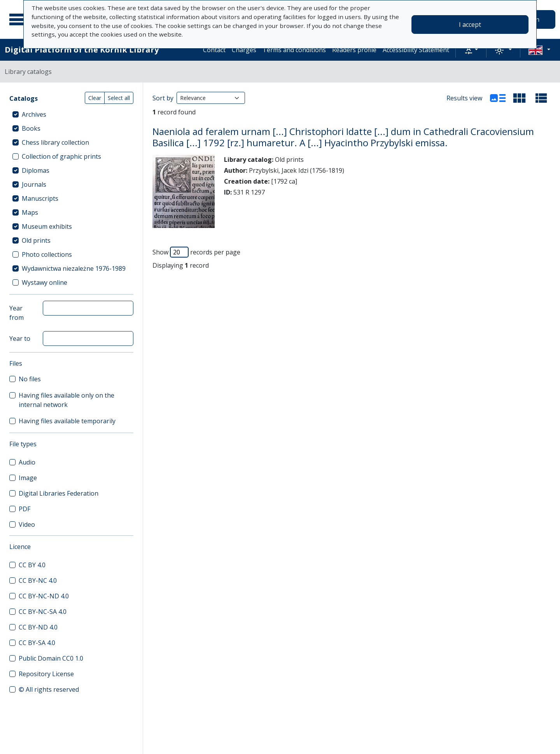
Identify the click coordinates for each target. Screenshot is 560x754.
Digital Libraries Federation (59, 493)
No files (30, 379)
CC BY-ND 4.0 (38, 627)
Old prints (36, 240)
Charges (244, 50)
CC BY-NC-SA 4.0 (43, 612)
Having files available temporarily (67, 421)
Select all (119, 98)
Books (31, 128)
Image (28, 478)
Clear (95, 98)
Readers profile (354, 50)
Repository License (46, 674)
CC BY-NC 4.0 (38, 580)
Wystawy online (45, 282)
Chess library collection (55, 142)
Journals (34, 184)
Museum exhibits (47, 226)
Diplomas (36, 170)
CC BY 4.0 (32, 565)
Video (27, 524)
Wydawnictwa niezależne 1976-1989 (74, 268)
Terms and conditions (294, 50)
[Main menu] (19, 19)
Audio (27, 462)
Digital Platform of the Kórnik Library (82, 50)
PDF (24, 509)
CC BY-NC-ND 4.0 (44, 596)
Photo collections (47, 254)
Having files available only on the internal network (66, 400)
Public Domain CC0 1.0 (51, 658)
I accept (470, 25)
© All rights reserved (49, 689)
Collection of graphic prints (61, 156)
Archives (34, 114)
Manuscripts (40, 198)
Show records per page (196, 252)
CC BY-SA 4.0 (37, 643)
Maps (30, 212)
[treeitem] (71, 114)
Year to (20, 338)
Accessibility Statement (416, 50)
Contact (214, 50)
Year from (17, 313)
